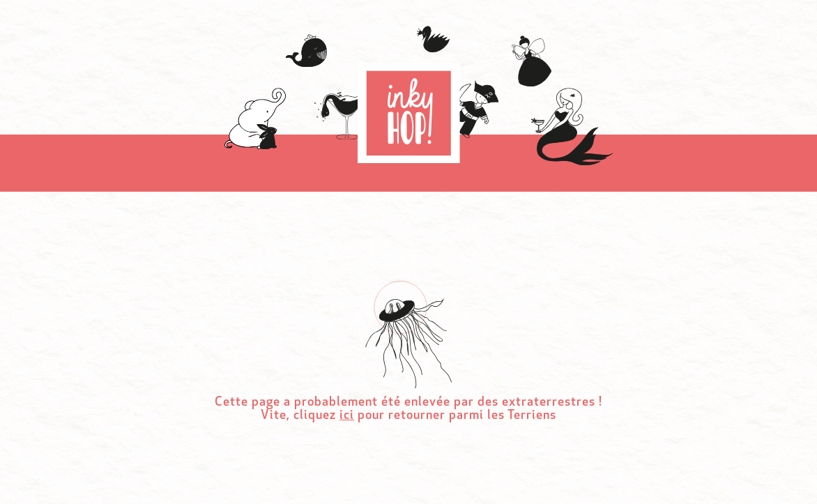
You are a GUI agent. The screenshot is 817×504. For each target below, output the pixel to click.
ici (347, 416)
